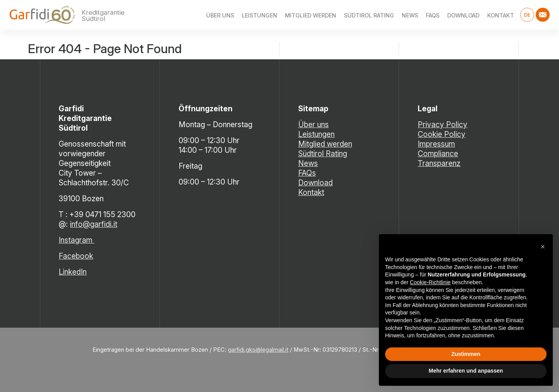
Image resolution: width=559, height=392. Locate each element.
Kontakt (501, 15)
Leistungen (260, 15)
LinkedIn (73, 272)
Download (463, 15)
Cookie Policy (442, 134)
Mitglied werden (311, 15)
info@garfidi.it (94, 224)
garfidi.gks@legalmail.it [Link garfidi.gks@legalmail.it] (258, 350)
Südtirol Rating (369, 15)
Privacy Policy (443, 124)
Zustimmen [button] (466, 354)
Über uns (220, 15)
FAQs (433, 15)
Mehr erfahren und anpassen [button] (466, 371)
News (410, 15)
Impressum (436, 144)
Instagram (76, 240)
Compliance (438, 154)
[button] (543, 247)
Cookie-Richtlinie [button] (430, 282)
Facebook (76, 256)
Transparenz (439, 163)
